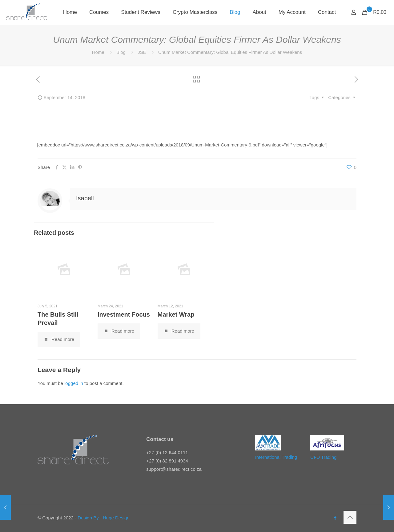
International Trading (276, 457)
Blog (121, 52)
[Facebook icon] (335, 518)
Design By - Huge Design (103, 518)
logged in (74, 383)
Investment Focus (124, 314)
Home (98, 52)
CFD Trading (323, 457)
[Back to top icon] (350, 517)
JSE (142, 52)
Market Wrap (176, 314)
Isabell (85, 198)
